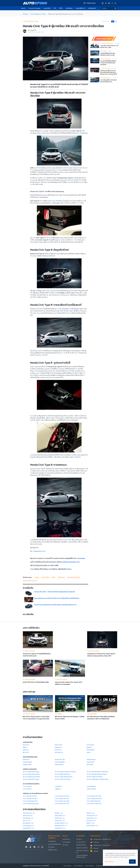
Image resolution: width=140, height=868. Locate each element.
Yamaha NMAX (59, 765)
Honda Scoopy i (91, 760)
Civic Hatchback (57, 201)
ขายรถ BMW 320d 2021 (94, 801)
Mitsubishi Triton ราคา (61, 826)
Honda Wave (90, 762)
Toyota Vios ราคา (60, 818)
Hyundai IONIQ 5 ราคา (61, 823)
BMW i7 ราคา (91, 823)
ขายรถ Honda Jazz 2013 (62, 799)
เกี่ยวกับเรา (79, 839)
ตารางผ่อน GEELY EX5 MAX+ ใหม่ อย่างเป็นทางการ (109, 81)
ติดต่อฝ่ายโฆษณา (81, 845)
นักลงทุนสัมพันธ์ (101, 866)
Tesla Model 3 (91, 750)
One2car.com (97, 839)
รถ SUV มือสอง (27, 789)
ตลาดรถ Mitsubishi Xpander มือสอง (97, 774)
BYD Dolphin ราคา (28, 823)
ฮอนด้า (37, 577)
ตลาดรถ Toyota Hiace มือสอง (31, 772)
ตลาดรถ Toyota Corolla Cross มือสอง (65, 772)
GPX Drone (90, 765)
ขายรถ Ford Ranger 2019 (30, 801)
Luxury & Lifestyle (36, 8)
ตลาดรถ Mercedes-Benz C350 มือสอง (97, 772)
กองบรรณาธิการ (81, 842)
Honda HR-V (58, 747)
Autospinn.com (107, 839)
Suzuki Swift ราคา (60, 816)
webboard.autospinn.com (71, 562)
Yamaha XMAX (27, 765)
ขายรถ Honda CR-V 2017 (62, 804)
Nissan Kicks (58, 745)
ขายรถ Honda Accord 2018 (31, 804)
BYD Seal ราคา (91, 821)
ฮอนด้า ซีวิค (45, 577)
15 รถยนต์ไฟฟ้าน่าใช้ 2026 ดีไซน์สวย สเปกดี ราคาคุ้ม (108, 54)
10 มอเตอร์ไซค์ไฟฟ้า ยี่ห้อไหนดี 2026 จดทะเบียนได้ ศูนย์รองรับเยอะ (108, 63)
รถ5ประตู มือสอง (91, 789)
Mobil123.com (98, 845)
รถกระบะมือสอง (27, 786)
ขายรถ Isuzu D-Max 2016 (94, 804)
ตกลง (132, 862)
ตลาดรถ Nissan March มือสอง (31, 774)
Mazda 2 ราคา (59, 813)
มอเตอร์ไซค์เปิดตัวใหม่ (55, 844)
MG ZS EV (26, 752)
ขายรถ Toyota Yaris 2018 (62, 801)
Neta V (89, 752)
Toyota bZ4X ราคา (60, 828)
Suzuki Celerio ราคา (93, 826)
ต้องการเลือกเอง (110, 862)
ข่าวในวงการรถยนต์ (106, 68)
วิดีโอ (62, 8)
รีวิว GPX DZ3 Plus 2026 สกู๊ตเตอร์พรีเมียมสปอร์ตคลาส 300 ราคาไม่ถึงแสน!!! (101, 718)
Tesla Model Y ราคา (29, 828)
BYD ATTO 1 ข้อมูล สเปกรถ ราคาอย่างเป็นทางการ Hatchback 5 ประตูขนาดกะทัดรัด (36, 718)
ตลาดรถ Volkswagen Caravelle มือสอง (98, 779)
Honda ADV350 (27, 762)
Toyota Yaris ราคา (60, 821)
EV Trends (103, 51)
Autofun (96, 851)
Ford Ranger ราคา (28, 818)
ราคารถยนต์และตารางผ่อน (31, 21)
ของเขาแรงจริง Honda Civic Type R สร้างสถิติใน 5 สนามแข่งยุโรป (69, 683)
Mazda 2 (89, 747)
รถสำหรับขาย (66, 839)
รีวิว (56, 8)
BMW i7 (25, 747)
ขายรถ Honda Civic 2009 (94, 796)
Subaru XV (26, 750)
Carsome (96, 848)
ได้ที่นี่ (57, 566)
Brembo (78, 457)
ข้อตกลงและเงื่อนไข (82, 848)
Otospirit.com (107, 845)
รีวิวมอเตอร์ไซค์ (92, 714)
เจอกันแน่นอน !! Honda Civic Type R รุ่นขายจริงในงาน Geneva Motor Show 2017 (101, 655)
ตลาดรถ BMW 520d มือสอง (62, 774)
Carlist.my (97, 842)
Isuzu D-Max (90, 745)
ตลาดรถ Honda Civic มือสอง (95, 777)
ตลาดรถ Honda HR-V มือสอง (31, 779)
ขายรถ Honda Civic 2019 (62, 796)
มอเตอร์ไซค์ (48, 8)
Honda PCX (26, 760)
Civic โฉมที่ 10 (51, 291)
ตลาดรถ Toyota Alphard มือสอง (64, 777)
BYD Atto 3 (26, 745)
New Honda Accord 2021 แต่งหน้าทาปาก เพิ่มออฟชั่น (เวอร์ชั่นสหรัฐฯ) (57, 598)
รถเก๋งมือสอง (58, 786)
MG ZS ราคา (27, 821)
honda (53, 577)
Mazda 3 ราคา (91, 813)
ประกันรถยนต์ (92, 8)
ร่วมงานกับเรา (67, 866)
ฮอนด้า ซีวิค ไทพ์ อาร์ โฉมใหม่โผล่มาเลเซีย (36, 682)
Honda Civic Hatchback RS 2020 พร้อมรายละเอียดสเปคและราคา (55, 605)
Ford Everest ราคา (92, 816)
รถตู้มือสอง (58, 789)
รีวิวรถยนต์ (51, 847)
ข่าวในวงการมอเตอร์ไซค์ (106, 59)
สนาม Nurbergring (82, 133)
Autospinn (82, 558)
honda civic (61, 577)
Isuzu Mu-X (58, 750)
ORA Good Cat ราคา (29, 813)
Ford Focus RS (72, 180)
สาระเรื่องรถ (70, 8)
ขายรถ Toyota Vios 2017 (30, 796)
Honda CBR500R (60, 762)
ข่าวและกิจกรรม (89, 866)
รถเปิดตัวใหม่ (52, 841)
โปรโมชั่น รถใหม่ (89, 3)
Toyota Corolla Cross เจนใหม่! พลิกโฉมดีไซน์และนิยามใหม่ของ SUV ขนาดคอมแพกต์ (109, 72)
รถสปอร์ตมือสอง (91, 786)
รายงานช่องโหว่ (78, 866)
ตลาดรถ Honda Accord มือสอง (31, 777)
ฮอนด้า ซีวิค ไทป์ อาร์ (30, 581)
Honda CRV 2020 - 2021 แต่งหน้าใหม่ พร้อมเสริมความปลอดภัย (55, 592)
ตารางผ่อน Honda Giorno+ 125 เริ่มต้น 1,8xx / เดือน (109, 46)
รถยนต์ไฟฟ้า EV (81, 8)
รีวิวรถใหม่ (65, 845)
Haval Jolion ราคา (92, 818)
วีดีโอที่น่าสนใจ (52, 850)
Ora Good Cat (59, 752)
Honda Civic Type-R (74, 577)
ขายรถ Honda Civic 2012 (30, 799)
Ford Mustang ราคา (29, 826)
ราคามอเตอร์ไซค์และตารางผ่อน (108, 43)
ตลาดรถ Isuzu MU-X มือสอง (63, 779)
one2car (69, 569)
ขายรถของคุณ (66, 842)
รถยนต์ (24, 8)
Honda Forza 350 (60, 760)
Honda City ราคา (28, 816)
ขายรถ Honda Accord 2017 (94, 799)
